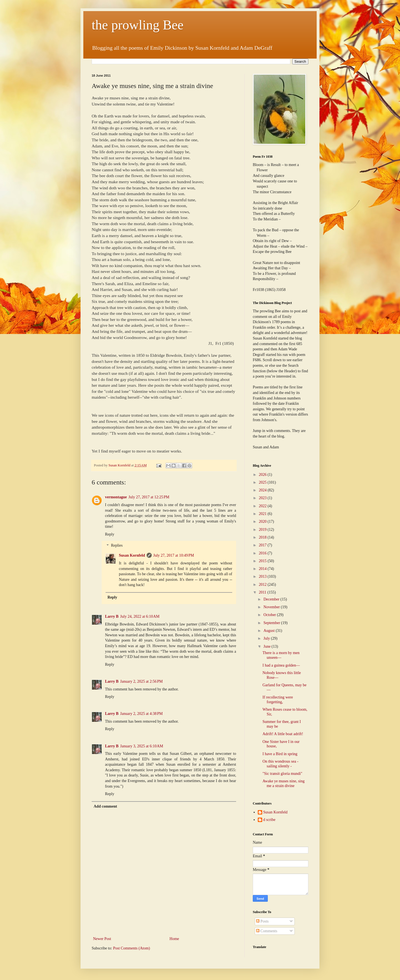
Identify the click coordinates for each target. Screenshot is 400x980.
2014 (263, 569)
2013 (263, 576)
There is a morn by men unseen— (281, 655)
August (269, 631)
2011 (263, 592)
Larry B (112, 616)
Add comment (105, 806)
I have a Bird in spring (280, 754)
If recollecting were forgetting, (278, 700)
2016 (263, 553)
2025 (263, 482)
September (272, 623)
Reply (110, 534)
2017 (263, 545)
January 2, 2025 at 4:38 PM (142, 714)
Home (174, 939)
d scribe (269, 820)
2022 (263, 506)
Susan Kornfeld (132, 555)
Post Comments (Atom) (132, 948)
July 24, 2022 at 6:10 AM (140, 616)
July (267, 638)
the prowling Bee (138, 25)
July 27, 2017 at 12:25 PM (149, 497)
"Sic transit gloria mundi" (282, 774)
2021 (263, 514)
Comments (267, 931)
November (272, 607)
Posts (262, 921)
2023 (263, 498)
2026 (263, 475)
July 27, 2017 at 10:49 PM (174, 555)
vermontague (116, 497)
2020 (263, 522)
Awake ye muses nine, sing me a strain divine (284, 783)
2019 (263, 530)
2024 (263, 490)
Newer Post (102, 939)
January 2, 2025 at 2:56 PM (142, 681)
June (267, 646)
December (272, 599)
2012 (263, 585)
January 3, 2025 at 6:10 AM (142, 746)
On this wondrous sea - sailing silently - (280, 764)
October (270, 615)
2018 (263, 537)
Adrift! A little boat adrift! (283, 734)
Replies (117, 546)
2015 (263, 561)
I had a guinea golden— (281, 665)
